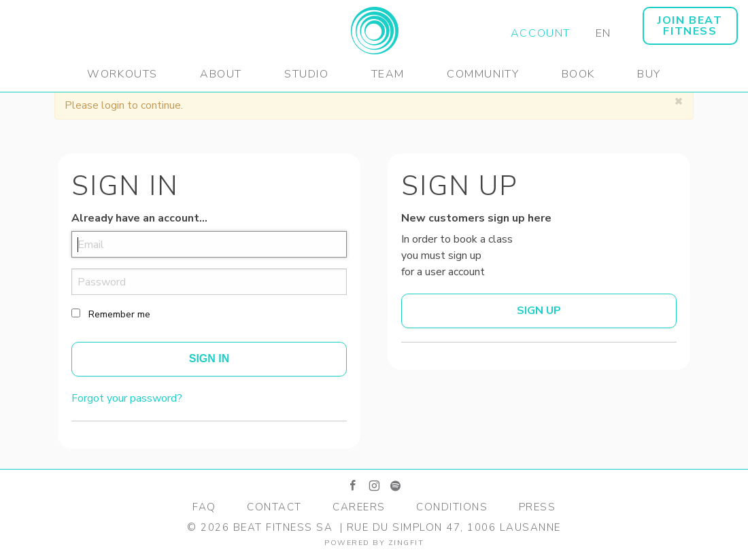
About (221, 74)
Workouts (122, 74)
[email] (209, 244)
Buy (649, 74)
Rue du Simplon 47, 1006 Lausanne (454, 527)
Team (388, 74)
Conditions (452, 507)
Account (541, 33)
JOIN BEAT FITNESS (690, 26)
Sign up (539, 311)
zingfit (406, 543)
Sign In (209, 358)
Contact (274, 507)
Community (483, 74)
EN (603, 33)
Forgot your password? (127, 398)
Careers (359, 507)
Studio (307, 74)
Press (538, 507)
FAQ (204, 507)
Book (578, 74)
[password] (209, 282)
